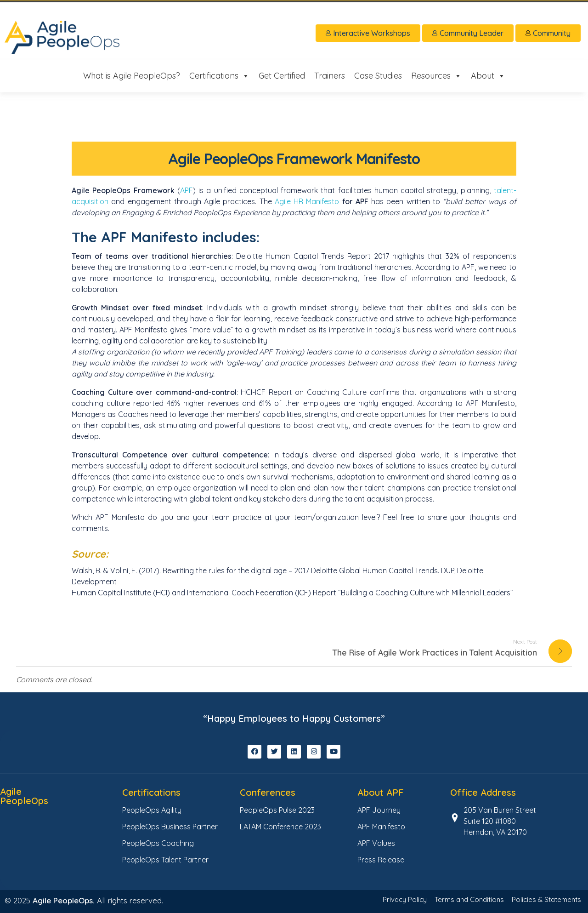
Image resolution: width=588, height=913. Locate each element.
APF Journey (379, 810)
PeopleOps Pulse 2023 (277, 810)
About (488, 76)
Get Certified (282, 76)
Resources (436, 76)
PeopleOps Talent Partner (165, 860)
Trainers (330, 76)
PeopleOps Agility (152, 810)
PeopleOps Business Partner (170, 827)
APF (187, 190)
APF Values (376, 843)
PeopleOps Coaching (158, 843)
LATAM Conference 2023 (280, 827)
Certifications (219, 76)
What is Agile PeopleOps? (132, 76)
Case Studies (378, 76)
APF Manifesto (381, 827)
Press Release (381, 860)
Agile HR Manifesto (307, 201)
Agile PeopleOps (24, 796)
